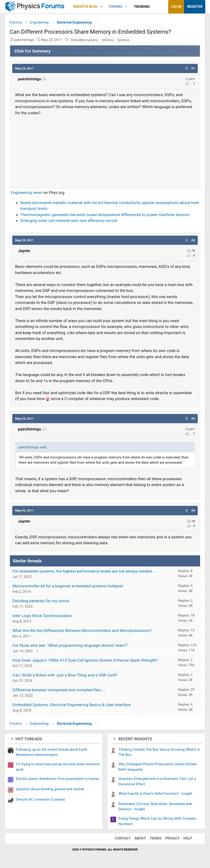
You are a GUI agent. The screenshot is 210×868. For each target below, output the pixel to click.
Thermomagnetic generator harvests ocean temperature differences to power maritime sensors (105, 215)
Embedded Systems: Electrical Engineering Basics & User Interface (72, 705)
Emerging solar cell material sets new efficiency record (69, 221)
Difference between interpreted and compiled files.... (59, 690)
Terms (155, 838)
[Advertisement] (105, 150)
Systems (123, 40)
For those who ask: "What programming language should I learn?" (70, 645)
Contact (123, 838)
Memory (108, 40)
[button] (101, 7)
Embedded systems (84, 40)
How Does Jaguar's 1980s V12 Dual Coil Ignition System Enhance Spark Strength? (85, 660)
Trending (142, 7)
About (140, 838)
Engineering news (27, 192)
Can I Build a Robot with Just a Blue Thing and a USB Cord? (65, 675)
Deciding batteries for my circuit (41, 601)
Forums (115, 7)
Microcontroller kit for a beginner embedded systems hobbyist (68, 586)
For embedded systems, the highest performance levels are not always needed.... (84, 571)
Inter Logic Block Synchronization (42, 616)
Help (188, 838)
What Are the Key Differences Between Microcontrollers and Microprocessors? (82, 631)
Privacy (172, 838)
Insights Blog (85, 7)
